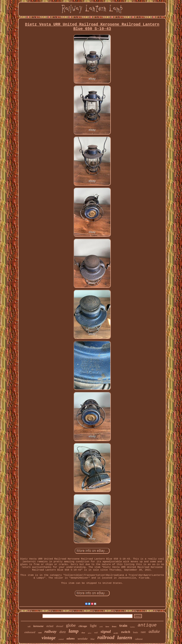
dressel (60, 626)
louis (135, 632)
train (123, 625)
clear (83, 633)
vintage (49, 638)
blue (93, 639)
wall (96, 633)
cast (40, 633)
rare (143, 632)
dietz (63, 632)
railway (51, 632)
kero (107, 627)
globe (71, 625)
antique (147, 625)
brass (114, 627)
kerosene (39, 626)
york (101, 627)
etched (50, 626)
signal (106, 631)
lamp (74, 631)
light (93, 626)
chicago (83, 626)
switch (126, 632)
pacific (116, 633)
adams (71, 638)
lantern (125, 638)
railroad (106, 637)
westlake (83, 639)
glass (90, 633)
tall (29, 626)
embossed (30, 632)
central (61, 639)
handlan (133, 627)
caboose (139, 639)
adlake (154, 631)
